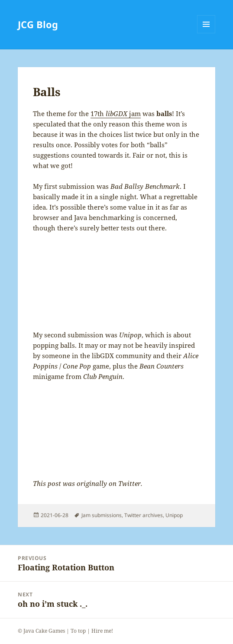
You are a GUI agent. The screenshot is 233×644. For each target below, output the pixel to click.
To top (78, 631)
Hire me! (102, 631)
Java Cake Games (44, 631)
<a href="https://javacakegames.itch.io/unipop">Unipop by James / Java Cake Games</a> (116, 430)
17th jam (116, 113)
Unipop (174, 515)
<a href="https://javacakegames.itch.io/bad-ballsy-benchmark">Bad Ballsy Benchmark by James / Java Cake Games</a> (116, 281)
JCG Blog (38, 24)
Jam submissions (102, 515)
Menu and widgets (206, 33)
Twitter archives (144, 515)
